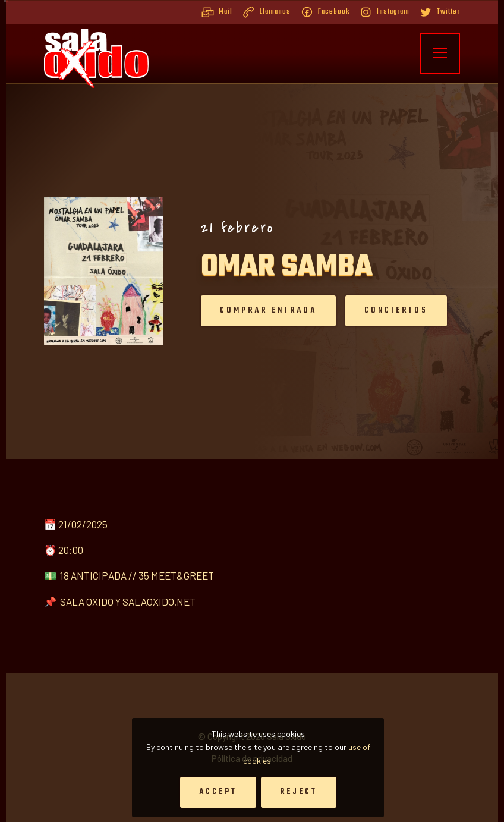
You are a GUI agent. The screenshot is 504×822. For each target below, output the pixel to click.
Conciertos (384, 311)
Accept (218, 792)
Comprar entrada (256, 311)
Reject (299, 792)
